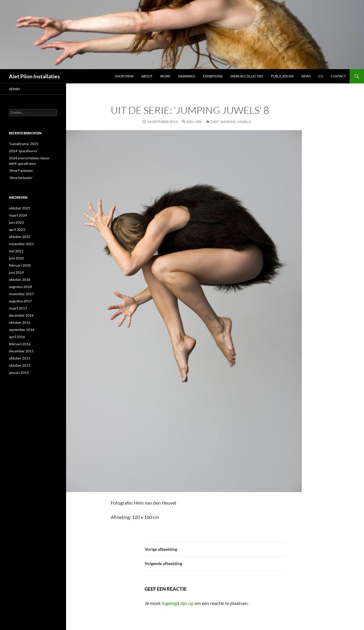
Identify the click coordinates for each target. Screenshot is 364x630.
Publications (282, 76)
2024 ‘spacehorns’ (23, 151)
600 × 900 (194, 122)
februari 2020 (20, 265)
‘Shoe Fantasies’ (21, 171)
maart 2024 (18, 215)
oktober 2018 (20, 280)
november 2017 (21, 294)
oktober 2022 (20, 237)
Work (165, 76)
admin (14, 89)
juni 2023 (16, 222)
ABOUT (147, 76)
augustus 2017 (20, 301)
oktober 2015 (20, 358)
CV (321, 76)
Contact (338, 76)
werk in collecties (247, 76)
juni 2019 (16, 272)
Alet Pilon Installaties (34, 76)
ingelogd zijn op (178, 603)
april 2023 (17, 230)
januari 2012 (19, 372)
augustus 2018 (20, 287)
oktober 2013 (20, 365)
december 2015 (21, 351)
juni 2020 (16, 258)
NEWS (306, 76)
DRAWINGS (187, 76)
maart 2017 (18, 308)
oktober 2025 (20, 208)
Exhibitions (213, 76)
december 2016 (21, 315)
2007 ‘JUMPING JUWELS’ (231, 122)
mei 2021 (16, 251)
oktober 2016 (20, 322)
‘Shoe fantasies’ (21, 178)
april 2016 (17, 337)
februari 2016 (20, 344)
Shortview (124, 76)
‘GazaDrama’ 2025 (24, 144)
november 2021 (21, 244)
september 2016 (22, 330)
